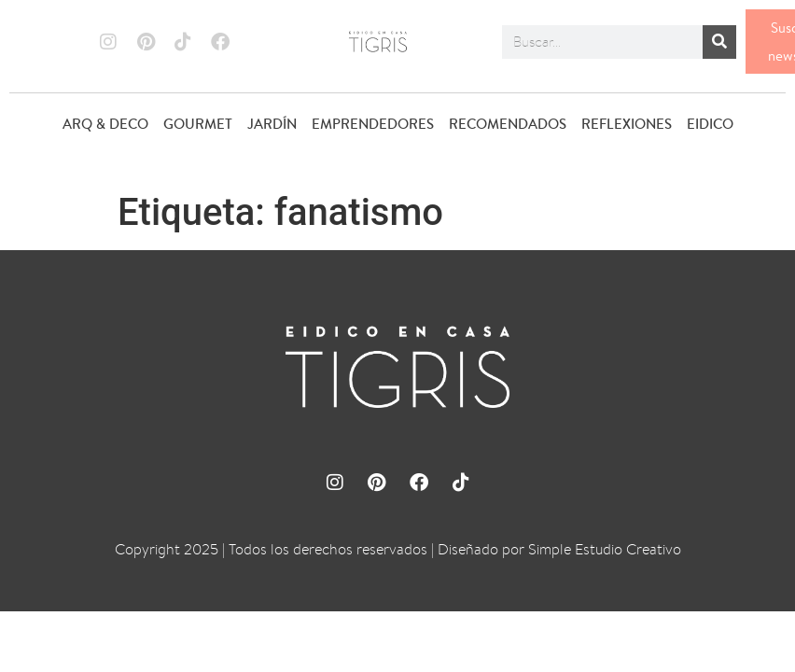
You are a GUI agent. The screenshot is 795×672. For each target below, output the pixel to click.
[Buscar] (719, 42)
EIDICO (710, 124)
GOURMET (198, 124)
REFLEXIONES (627, 124)
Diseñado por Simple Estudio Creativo (559, 549)
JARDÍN (272, 124)
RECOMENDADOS (508, 124)
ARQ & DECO (105, 124)
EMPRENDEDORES (373, 124)
